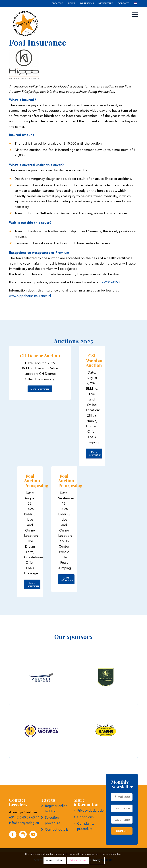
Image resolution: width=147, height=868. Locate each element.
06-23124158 (110, 282)
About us (58, 4)
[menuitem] (58, 4)
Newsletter (106, 4)
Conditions (85, 817)
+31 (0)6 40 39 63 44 (24, 818)
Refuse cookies (78, 861)
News (72, 4)
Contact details (57, 830)
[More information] (40, 389)
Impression (87, 4)
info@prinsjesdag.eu (24, 823)
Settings (97, 861)
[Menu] (134, 15)
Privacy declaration (91, 811)
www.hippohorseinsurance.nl (30, 296)
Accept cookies (54, 861)
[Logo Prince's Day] (25, 24)
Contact (123, 4)
